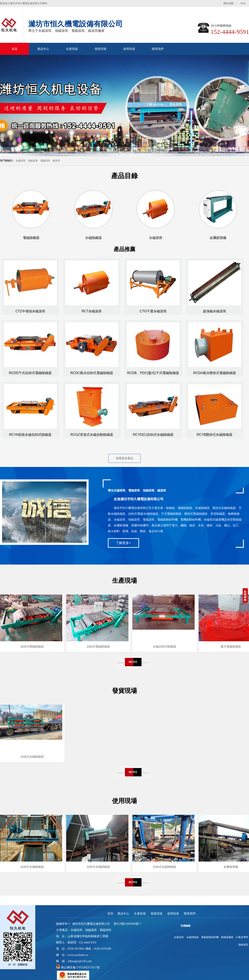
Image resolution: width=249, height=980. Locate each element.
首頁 (15, 49)
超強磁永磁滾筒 (215, 311)
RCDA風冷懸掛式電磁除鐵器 (214, 373)
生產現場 (72, 49)
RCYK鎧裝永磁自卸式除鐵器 (30, 435)
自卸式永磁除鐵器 (32, 757)
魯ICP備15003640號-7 (127, 924)
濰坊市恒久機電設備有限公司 (91, 924)
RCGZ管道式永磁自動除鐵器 (92, 435)
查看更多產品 (124, 458)
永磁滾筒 (21, 161)
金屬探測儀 (231, 867)
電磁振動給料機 (210, 937)
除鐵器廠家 (227, 937)
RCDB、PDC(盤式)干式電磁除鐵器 (153, 373)
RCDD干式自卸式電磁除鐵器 (30, 373)
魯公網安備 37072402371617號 (80, 967)
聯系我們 (158, 49)
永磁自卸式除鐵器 (165, 646)
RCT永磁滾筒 (92, 311)
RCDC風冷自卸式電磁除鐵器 (92, 373)
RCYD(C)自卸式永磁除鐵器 (153, 435)
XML (243, 3)
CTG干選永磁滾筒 (153, 311)
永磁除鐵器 (193, 937)
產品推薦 (124, 249)
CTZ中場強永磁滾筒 (30, 311)
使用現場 (129, 49)
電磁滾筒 (45, 161)
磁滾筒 (56, 161)
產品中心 (43, 49)
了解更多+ (123, 543)
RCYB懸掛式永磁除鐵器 (215, 435)
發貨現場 (100, 49)
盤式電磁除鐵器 (231, 646)
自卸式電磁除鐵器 (32, 646)
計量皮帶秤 (242, 937)
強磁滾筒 (33, 161)
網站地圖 (228, 3)
